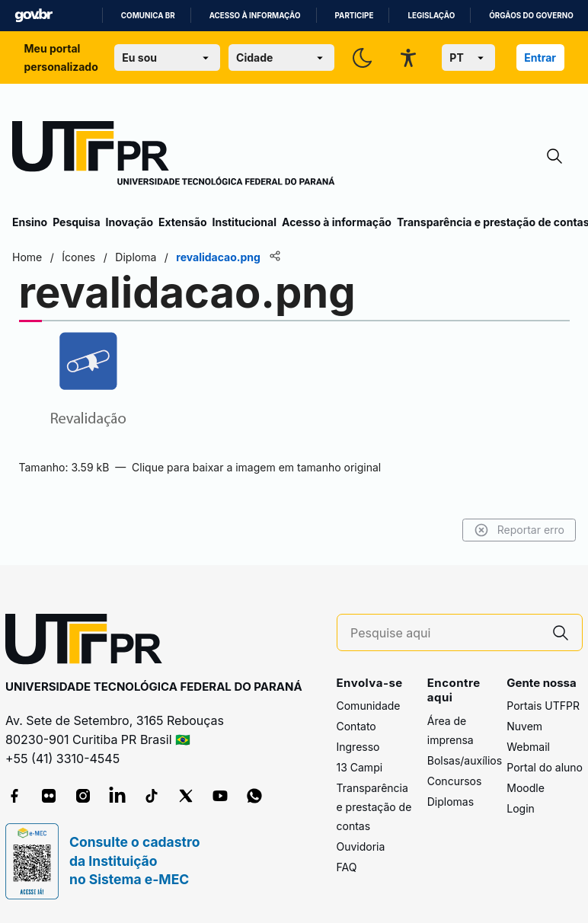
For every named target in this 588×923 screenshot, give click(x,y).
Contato (356, 726)
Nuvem (524, 726)
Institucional (244, 222)
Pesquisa (76, 222)
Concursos (455, 781)
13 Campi (360, 767)
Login (521, 808)
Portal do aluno (545, 767)
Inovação (129, 222)
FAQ (347, 867)
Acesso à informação (255, 16)
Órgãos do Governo (531, 16)
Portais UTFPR (543, 706)
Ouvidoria (361, 846)
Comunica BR (148, 16)
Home (27, 257)
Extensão (182, 222)
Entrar (540, 57)
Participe (355, 16)
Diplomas (451, 802)
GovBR (34, 16)
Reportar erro (519, 530)
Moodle (526, 788)
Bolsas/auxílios (465, 760)
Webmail (528, 747)
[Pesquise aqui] (445, 633)
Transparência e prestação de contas (374, 807)
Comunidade (369, 706)
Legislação (431, 16)
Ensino (30, 222)
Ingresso (358, 747)
